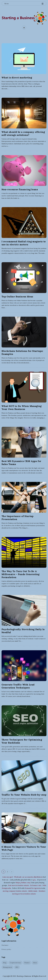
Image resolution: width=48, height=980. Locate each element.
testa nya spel (8, 877)
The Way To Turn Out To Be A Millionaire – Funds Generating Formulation (21, 574)
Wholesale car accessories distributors (28, 877)
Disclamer (5, 945)
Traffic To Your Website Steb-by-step (24, 794)
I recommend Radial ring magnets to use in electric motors (24, 243)
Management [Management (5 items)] (8, 967)
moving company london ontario (15, 891)
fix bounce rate (36, 885)
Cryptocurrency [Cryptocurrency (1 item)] (15, 962)
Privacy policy (6, 949)
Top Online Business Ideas (17, 296)
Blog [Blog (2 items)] (5, 962)
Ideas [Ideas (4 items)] (35, 962)
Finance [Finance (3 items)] (27, 962)
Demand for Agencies (33, 888)
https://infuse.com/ (23, 882)
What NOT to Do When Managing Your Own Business (22, 408)
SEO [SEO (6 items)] (17, 967)
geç (34, 879)
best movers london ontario (19, 885)
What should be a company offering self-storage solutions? (23, 133)
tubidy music (33, 891)
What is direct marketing (17, 78)
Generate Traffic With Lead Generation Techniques (18, 686)
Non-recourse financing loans (20, 189)
